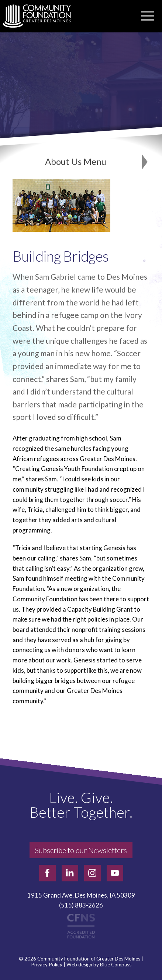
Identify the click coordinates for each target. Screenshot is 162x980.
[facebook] (47, 873)
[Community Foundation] (41, 16)
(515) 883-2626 (81, 905)
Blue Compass (116, 965)
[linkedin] (70, 873)
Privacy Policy (47, 965)
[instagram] (92, 873)
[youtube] (115, 873)
